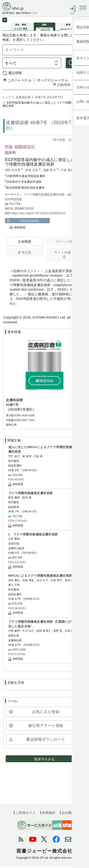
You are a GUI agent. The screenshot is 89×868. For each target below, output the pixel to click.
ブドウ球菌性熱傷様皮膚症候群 (45, 196)
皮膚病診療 (23, 99)
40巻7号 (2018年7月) (49, 99)
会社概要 (68, 814)
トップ (7, 99)
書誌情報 (15, 74)
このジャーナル (17, 82)
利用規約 (49, 814)
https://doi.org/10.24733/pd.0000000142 (38, 215)
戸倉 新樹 (68, 172)
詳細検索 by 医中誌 (72, 87)
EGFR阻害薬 (14, 201)
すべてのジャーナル (51, 82)
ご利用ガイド (26, 814)
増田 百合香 (13, 172)
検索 (80, 65)
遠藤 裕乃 (50, 172)
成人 (71, 196)
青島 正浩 (32, 172)
